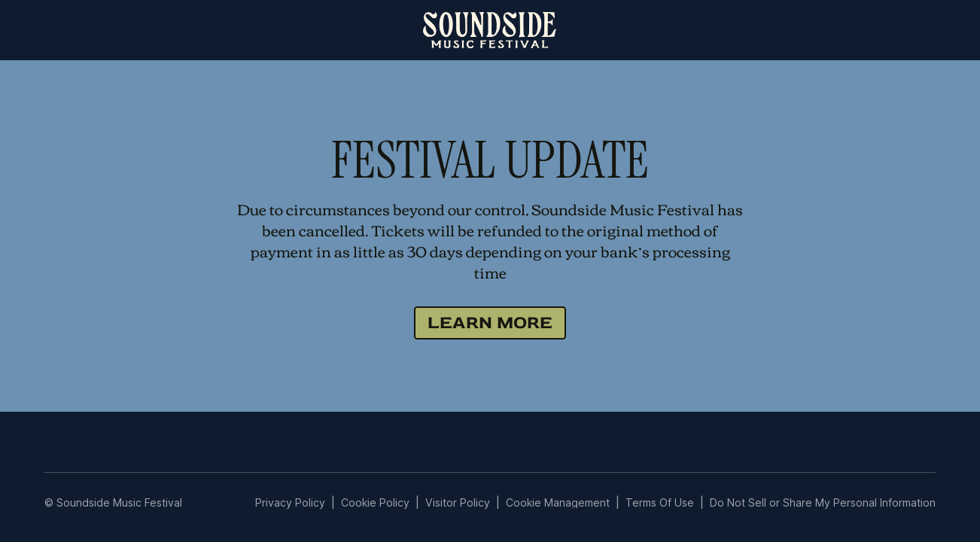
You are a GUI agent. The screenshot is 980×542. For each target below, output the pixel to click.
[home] (490, 30)
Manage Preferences (558, 502)
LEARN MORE (490, 323)
